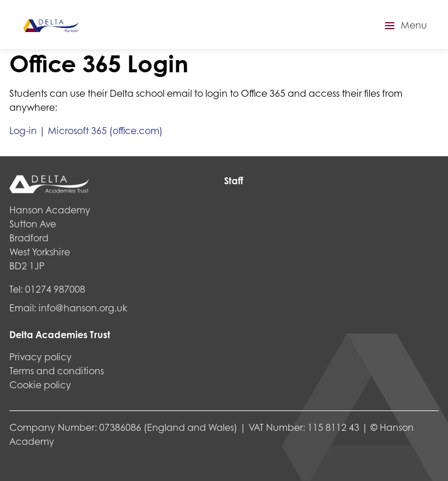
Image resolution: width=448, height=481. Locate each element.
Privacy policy (41, 357)
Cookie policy (40, 385)
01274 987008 (55, 289)
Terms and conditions (57, 371)
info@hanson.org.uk (83, 308)
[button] (404, 26)
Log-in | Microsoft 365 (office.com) (86, 130)
